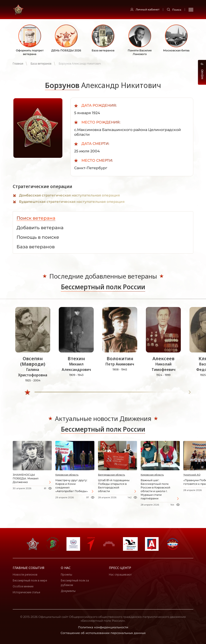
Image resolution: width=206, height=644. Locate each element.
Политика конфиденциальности (103, 627)
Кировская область (67, 475)
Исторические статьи (26, 592)
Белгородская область (112, 475)
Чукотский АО (192, 475)
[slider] (27, 392)
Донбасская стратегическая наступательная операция (69, 195)
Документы (68, 591)
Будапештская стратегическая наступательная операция (72, 202)
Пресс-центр (120, 568)
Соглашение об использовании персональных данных (103, 633)
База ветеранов (41, 64)
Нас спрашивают (120, 575)
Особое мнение (23, 586)
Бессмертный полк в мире (30, 580)
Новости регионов (25, 575)
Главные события (28, 568)
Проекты (66, 575)
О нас (66, 568)
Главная (18, 64)
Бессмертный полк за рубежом (75, 583)
